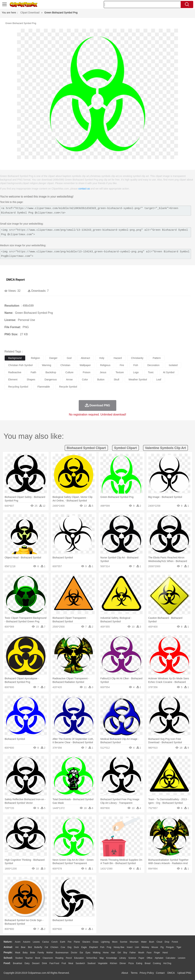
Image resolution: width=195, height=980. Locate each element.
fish (136, 365)
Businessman (62, 953)
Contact (160, 973)
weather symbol (138, 379)
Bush (152, 942)
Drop (167, 942)
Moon (115, 942)
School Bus (92, 958)
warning (47, 365)
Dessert (36, 963)
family (41, 953)
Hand (165, 953)
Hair (113, 953)
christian (65, 365)
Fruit (64, 963)
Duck (76, 947)
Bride (33, 953)
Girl (119, 953)
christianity (137, 358)
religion (36, 358)
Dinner (123, 963)
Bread (148, 963)
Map (102, 958)
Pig (162, 947)
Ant (17, 947)
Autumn (27, 942)
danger (53, 358)
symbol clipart (125, 448)
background (15, 358)
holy (102, 358)
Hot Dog (167, 963)
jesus (103, 372)
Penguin (170, 947)
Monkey (145, 947)
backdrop (51, 372)
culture (69, 372)
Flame (77, 942)
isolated (173, 365)
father (133, 953)
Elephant (93, 947)
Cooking (157, 963)
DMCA (171, 973)
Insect (130, 947)
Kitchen (114, 963)
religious (105, 365)
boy (125, 953)
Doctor (74, 953)
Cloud (159, 942)
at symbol (169, 372)
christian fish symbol (20, 365)
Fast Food (54, 963)
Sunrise (124, 942)
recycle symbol (68, 387)
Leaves (36, 942)
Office (149, 958)
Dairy (27, 963)
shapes (31, 379)
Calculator (171, 958)
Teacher (29, 958)
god (69, 358)
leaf (159, 379)
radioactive (15, 372)
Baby (25, 953)
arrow (69, 379)
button (101, 379)
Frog (109, 947)
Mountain (134, 942)
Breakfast (18, 963)
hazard (118, 358)
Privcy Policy (147, 973)
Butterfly (38, 947)
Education (79, 958)
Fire (70, 942)
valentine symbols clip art (165, 448)
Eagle (84, 947)
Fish (102, 947)
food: (7, 963)
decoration (153, 365)
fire (122, 365)
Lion (137, 947)
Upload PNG (184, 973)
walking (97, 953)
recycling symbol (18, 387)
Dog (69, 947)
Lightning (105, 942)
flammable (44, 387)
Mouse (155, 947)
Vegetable (103, 963)
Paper (141, 958)
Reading (59, 958)
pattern (157, 358)
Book (38, 958)
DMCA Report (15, 280)
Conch (54, 942)
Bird (30, 947)
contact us (84, 189)
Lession (181, 958)
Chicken (54, 947)
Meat (71, 963)
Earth (63, 942)
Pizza (131, 963)
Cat (46, 947)
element (13, 379)
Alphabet (159, 958)
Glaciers (86, 942)
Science (132, 958)
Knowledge (112, 958)
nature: (8, 942)
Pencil (69, 958)
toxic (151, 372)
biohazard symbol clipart (86, 448)
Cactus (46, 942)
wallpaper (85, 365)
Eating (139, 963)
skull (116, 379)
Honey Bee (119, 947)
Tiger (179, 947)
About (125, 973)
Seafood (92, 963)
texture (120, 372)
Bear (23, 947)
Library (123, 958)
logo (136, 372)
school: (8, 958)
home (106, 953)
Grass (96, 942)
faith (33, 372)
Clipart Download (30, 13)
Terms (134, 973)
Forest (175, 942)
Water (144, 942)
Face (149, 953)
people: (8, 952)
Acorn (18, 942)
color (85, 379)
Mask (18, 953)
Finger (157, 953)
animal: (8, 947)
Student (19, 958)
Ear (81, 953)
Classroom (48, 958)
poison (87, 372)
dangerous (51, 379)
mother (50, 953)
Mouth (141, 953)
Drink (45, 963)
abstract (85, 358)
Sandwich (80, 963)
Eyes (88, 953)
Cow (63, 947)
